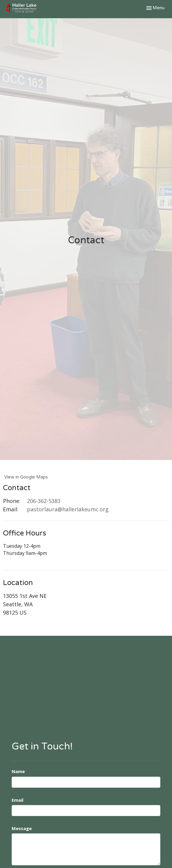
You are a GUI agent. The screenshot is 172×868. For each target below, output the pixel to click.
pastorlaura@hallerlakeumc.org (68, 509)
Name (18, 771)
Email (17, 800)
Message (22, 828)
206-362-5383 (44, 501)
